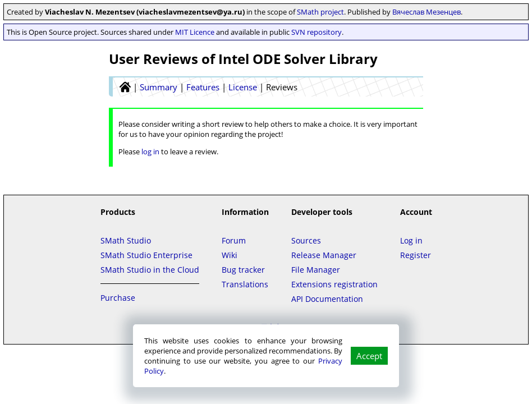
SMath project (320, 12)
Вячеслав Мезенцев (426, 12)
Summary (159, 87)
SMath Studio (126, 240)
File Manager (316, 270)
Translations (245, 284)
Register (416, 255)
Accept (369, 356)
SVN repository (317, 32)
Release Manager (324, 255)
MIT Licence (195, 32)
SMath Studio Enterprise (146, 255)
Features (203, 87)
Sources (306, 240)
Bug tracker (243, 270)
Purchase (118, 298)
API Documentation (327, 299)
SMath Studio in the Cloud (150, 270)
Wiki (230, 255)
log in (150, 151)
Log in (411, 240)
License (243, 87)
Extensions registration (334, 284)
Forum (234, 240)
